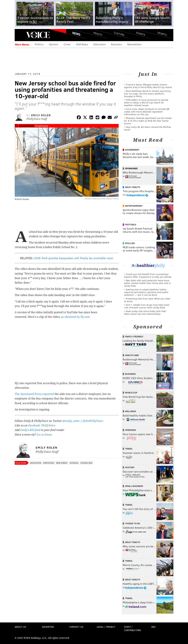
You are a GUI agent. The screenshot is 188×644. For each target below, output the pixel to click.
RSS (153, 627)
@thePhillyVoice (93, 421)
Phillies (130, 243)
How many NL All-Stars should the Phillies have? (147, 128)
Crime (67, 44)
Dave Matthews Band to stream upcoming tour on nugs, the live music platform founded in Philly (147, 94)
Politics (39, 44)
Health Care (132, 355)
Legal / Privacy (106, 627)
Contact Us (76, 627)
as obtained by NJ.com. (76, 317)
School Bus (86, 463)
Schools (74, 463)
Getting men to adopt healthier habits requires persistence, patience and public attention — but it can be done (146, 292)
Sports (162, 34)
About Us (20, 627)
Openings (131, 430)
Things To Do (133, 523)
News (76, 34)
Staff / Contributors (132, 628)
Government (132, 150)
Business (116, 44)
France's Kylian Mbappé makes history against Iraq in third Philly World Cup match (148, 86)
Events (141, 34)
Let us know (44, 435)
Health (98, 34)
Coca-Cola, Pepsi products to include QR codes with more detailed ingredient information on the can (147, 112)
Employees (42, 126)
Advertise (48, 627)
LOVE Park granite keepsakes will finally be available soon (73, 258)
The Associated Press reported (34, 394)
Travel (129, 449)
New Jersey (62, 463)
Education (100, 44)
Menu (20, 35)
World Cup (131, 393)
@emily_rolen (71, 421)
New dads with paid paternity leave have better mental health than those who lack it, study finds (148, 283)
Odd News (82, 44)
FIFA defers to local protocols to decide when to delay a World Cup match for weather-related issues (146, 102)
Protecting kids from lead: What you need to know (147, 300)
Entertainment (134, 206)
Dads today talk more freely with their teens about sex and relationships (145, 312)
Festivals (131, 224)
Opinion (54, 44)
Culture (119, 34)
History (130, 467)
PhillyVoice (38, 35)
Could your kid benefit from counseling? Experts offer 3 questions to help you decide (148, 275)
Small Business (134, 486)
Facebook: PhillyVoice (42, 425)
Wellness (131, 411)
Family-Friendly (134, 336)
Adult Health (133, 187)
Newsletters (134, 44)
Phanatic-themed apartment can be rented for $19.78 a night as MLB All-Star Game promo (148, 121)
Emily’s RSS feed (30, 430)
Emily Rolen (41, 115)
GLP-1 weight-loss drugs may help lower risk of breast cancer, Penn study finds (147, 306)
